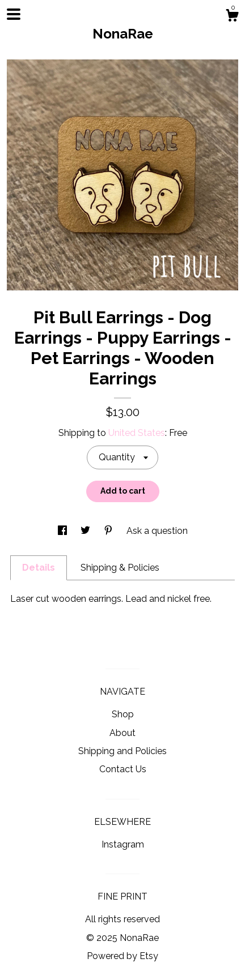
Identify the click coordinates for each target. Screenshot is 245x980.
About (122, 733)
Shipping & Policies (120, 568)
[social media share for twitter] (86, 531)
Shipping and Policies (122, 751)
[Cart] (232, 17)
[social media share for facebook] (64, 531)
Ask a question (157, 531)
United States (137, 433)
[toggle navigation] (14, 14)
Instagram (123, 844)
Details (39, 568)
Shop (123, 714)
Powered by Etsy (122, 956)
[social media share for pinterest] (109, 531)
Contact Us (123, 769)
